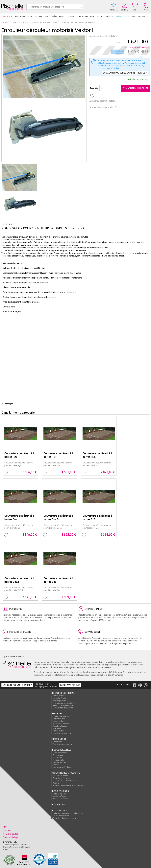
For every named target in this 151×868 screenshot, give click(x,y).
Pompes (56, 765)
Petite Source (140, 17)
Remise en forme (59, 796)
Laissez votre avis (70, 685)
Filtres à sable (58, 755)
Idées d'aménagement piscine (64, 705)
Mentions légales (10, 834)
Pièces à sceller (59, 760)
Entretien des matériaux (62, 733)
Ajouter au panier (135, 88)
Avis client (7, 830)
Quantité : (94, 88)
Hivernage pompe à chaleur (63, 703)
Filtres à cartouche (60, 753)
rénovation (123, 17)
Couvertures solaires (61, 776)
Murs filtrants (58, 757)
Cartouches (35, 17)
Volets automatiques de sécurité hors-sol (68, 785)
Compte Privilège (10, 837)
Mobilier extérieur (59, 794)
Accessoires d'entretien (61, 724)
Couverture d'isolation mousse (65, 818)
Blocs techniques (59, 762)
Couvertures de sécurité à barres (45, 22)
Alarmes (56, 783)
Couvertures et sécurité (81, 17)
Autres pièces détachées (62, 767)
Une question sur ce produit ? (103, 107)
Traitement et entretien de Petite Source (68, 813)
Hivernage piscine (60, 701)
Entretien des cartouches (62, 744)
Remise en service (60, 696)
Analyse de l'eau (59, 721)
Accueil (4, 22)
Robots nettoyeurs (60, 726)
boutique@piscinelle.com (46, 686)
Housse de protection (61, 816)
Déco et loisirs (105, 17)
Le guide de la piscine (63, 693)
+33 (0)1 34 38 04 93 (43, 684)
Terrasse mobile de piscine (63, 708)
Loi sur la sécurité (59, 698)
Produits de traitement (61, 716)
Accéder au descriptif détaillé (103, 36)
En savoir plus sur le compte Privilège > (125, 73)
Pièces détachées (55, 17)
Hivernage (57, 728)
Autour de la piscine (60, 799)
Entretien (20, 17)
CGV (5, 827)
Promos (8, 17)
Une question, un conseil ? (17, 685)
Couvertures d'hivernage (62, 778)
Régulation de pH (60, 719)
